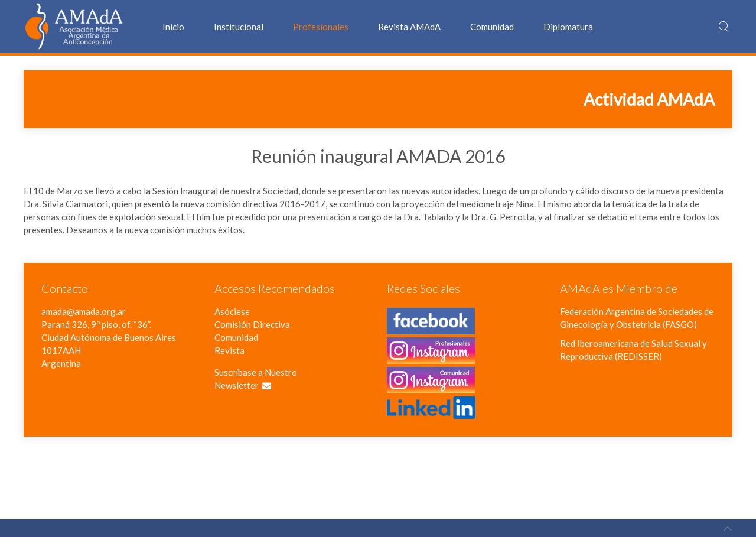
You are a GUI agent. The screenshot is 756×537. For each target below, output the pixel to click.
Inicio (173, 27)
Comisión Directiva (252, 324)
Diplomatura (568, 27)
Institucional (239, 27)
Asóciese (232, 311)
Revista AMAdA (409, 27)
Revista (229, 350)
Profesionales (321, 27)
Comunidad (492, 27)
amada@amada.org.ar (84, 311)
